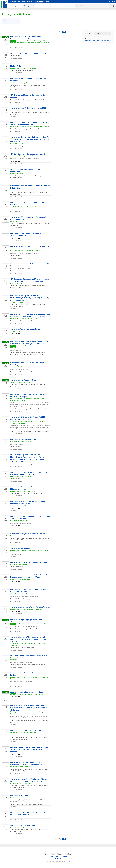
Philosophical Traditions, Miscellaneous (32, 354)
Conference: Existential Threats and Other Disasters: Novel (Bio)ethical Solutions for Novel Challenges (29, 708)
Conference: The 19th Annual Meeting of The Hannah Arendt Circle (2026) (28, 591)
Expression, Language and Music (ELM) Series (25, 159)
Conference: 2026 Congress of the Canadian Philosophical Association (28, 503)
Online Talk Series (16, 350)
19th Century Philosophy (22, 286)
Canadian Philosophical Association (21, 506)
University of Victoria (17, 283)
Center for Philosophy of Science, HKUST (23, 382)
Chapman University (17, 367)
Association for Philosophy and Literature (23, 732)
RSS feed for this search (91, 39)
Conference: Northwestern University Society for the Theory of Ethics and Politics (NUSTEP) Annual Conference (30, 139)
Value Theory (19, 146)
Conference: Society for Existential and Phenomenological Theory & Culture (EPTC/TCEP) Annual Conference (30, 298)
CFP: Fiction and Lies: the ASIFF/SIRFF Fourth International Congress (28, 395)
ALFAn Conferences (17, 444)
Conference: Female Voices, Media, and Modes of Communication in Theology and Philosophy (30, 343)
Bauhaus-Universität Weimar (19, 520)
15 (52, 32)
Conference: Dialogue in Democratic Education (28, 534)
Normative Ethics (20, 112)
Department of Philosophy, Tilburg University (24, 491)
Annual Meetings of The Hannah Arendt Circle (25, 596)
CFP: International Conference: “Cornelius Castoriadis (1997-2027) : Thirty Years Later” (28, 764)
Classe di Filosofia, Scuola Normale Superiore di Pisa (26, 594)
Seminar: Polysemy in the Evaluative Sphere (27, 692)
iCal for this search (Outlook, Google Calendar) (98, 41)
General (17, 447)
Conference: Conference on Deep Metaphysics (29, 562)
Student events (88, 33)
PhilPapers (13, 2)
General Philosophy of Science (33, 720)
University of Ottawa (17, 173)
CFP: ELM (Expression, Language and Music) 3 (28, 154)
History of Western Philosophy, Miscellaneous (29, 353)
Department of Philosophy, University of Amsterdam (26, 609)
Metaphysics (19, 567)
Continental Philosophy (17, 287)
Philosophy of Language (22, 129)
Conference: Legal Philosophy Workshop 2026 (28, 108)
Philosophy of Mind (36, 129)
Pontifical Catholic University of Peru (21, 442)
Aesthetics (46, 409)
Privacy (58, 858)
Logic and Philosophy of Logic (39, 629)
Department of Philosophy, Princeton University (25, 319)
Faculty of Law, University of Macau (21, 476)
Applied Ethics (35, 100)
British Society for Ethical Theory (21, 268)
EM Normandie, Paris (17, 221)
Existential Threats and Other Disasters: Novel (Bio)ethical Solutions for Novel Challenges (29, 717)
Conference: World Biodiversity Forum (25, 329)
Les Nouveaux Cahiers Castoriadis (21, 767)
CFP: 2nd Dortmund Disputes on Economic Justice (29, 656)
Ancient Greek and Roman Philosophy (26, 321)
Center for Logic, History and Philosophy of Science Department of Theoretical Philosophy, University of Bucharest (29, 42)
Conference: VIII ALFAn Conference (24, 440)
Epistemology (19, 464)
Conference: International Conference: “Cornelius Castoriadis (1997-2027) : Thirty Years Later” (30, 780)
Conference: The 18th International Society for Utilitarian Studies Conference (29, 473)
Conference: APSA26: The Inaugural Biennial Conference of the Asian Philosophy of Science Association (29, 639)
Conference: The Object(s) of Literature (26, 730)
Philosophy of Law (31, 112)
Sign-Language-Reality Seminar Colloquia (24, 626)
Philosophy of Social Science (32, 829)
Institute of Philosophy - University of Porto (30, 694)
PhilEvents (39, 2)
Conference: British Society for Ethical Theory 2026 (30, 264)
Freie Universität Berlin (17, 827)
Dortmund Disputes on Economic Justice (23, 662)
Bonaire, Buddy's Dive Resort (19, 564)
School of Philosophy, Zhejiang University (23, 206)
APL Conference (15, 735)
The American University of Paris (20, 83)
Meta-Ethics (43, 100)
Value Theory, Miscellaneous (19, 87)
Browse (61, 6)
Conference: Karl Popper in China (23, 380)
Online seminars (42, 6)
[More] (69, 6)
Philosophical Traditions (42, 224)
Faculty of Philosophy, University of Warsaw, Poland (32, 624)
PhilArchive (30, 2)
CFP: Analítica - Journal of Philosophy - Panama (28, 53)
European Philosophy (21, 85)
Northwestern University (18, 143)
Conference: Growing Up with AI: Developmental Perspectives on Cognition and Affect (30, 576)
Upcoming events (15, 6)
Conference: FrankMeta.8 (20, 548)
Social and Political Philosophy (38, 85)
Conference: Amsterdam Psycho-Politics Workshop (30, 607)
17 (60, 32)
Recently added (29, 6)
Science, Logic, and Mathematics (25, 648)
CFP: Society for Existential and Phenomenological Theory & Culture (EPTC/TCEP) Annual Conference (30, 280)
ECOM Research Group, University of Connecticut (25, 156)
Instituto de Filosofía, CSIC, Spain (20, 579)
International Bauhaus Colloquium (21, 523)
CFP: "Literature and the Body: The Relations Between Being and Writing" (28, 813)
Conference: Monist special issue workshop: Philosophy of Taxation (28, 488)
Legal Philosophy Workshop (19, 110)
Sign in (112, 2)
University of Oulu (16, 536)
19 (68, 32)
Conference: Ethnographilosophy (23, 825)
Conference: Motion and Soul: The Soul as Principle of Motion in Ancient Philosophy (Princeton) (30, 315)
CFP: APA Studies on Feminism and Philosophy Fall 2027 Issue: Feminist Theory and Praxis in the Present (30, 750)
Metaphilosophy (29, 464)
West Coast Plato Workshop (19, 369)
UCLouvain (14, 798)
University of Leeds (16, 266)
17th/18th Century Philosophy (24, 70)
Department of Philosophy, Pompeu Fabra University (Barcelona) (30, 127)
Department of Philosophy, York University (23, 68)
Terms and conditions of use (58, 856)
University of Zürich (16, 331)
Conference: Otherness (20, 796)
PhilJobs (47, 2)
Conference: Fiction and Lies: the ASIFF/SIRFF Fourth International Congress (28, 418)
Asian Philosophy (20, 384)
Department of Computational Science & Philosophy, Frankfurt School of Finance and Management (29, 551)
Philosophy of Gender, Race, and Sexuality (28, 176)
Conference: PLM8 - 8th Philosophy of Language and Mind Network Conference (29, 123)
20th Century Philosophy (22, 100)
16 (56, 32)
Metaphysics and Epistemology (24, 224)
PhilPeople (22, 2)
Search (53, 6)
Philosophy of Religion (22, 804)
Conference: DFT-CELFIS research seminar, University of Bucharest (27, 38)
